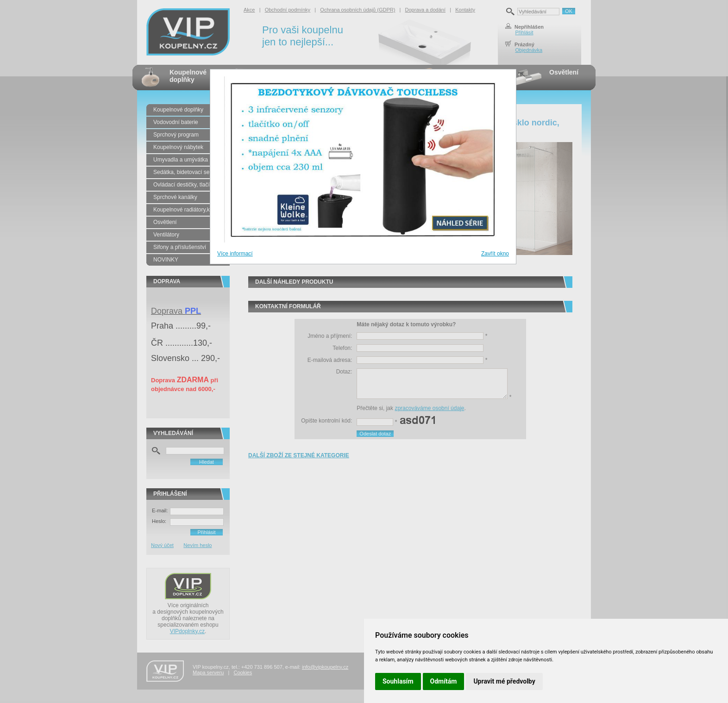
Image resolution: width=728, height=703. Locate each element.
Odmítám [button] (444, 681)
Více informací (235, 254)
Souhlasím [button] (398, 681)
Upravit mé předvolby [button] (504, 681)
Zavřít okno (495, 254)
